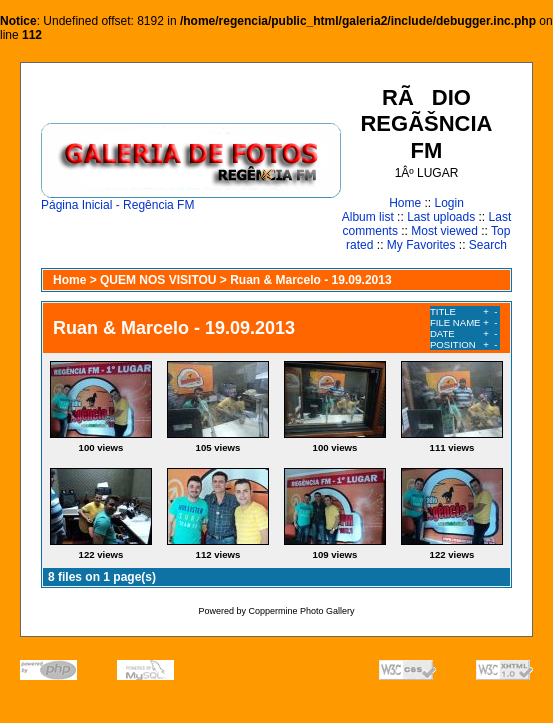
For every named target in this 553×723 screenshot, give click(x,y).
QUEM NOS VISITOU (158, 280)
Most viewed (444, 231)
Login (448, 203)
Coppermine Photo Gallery (301, 611)
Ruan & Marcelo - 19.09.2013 (310, 280)
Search (488, 245)
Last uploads (441, 217)
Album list (368, 217)
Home (405, 203)
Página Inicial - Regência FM (191, 199)
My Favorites (421, 245)
